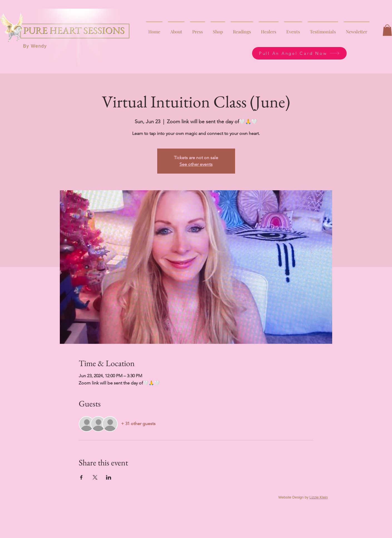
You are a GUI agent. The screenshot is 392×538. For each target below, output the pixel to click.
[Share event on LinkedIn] (109, 477)
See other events (196, 164)
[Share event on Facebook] (81, 477)
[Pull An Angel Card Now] (299, 53)
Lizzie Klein (319, 497)
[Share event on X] (95, 477)
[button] (387, 30)
